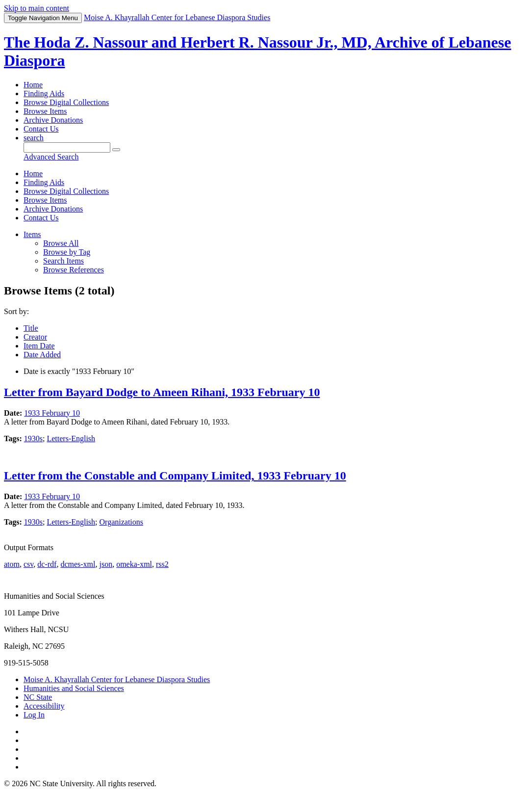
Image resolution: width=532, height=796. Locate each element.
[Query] (67, 147)
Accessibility (44, 706)
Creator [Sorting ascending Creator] (35, 337)
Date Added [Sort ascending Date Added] (42, 355)
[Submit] (116, 150)
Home (33, 85)
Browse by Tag (67, 252)
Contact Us (41, 129)
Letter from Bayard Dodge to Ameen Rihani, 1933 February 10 (162, 392)
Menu (43, 18)
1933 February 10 (52, 413)
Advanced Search (51, 157)
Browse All (61, 243)
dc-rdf (47, 564)
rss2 (162, 564)
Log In (34, 715)
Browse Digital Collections (66, 102)
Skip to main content (37, 8)
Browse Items (45, 111)
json (106, 564)
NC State (38, 697)
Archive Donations (53, 120)
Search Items (63, 261)
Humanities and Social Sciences (74, 688)
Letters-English (71, 438)
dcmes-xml (78, 564)
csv (28, 564)
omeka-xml (134, 564)
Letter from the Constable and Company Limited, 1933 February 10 (175, 476)
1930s (33, 438)
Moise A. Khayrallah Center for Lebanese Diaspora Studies (117, 679)
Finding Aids (44, 93)
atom (12, 564)
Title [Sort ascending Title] (31, 328)
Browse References (74, 270)
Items (32, 234)
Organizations (121, 522)
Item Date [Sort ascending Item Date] (39, 346)
